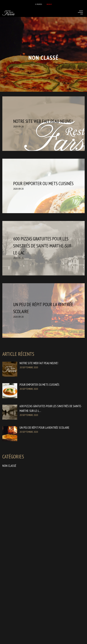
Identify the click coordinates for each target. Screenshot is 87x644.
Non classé (9, 466)
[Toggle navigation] (82, 13)
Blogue (49, 4)
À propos (39, 4)
